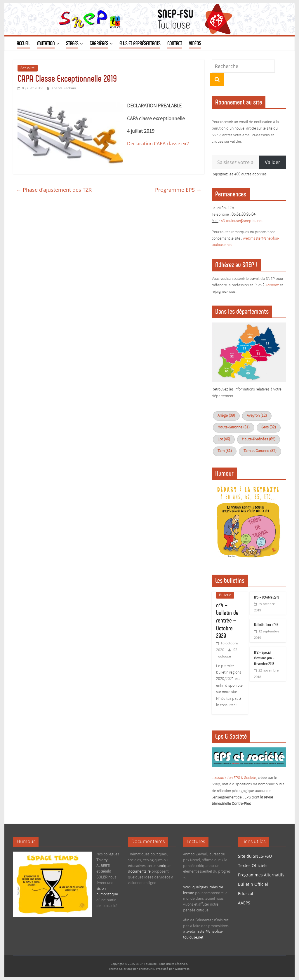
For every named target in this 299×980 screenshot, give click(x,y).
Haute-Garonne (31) (234, 427)
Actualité (28, 68)
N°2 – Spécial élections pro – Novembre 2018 (264, 658)
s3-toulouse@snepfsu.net (242, 221)
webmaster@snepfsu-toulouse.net (203, 935)
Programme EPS (178, 190)
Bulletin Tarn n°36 (266, 625)
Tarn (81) (225, 451)
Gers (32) (269, 427)
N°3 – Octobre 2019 (267, 597)
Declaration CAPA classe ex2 (158, 144)
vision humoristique (107, 892)
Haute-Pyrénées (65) (259, 439)
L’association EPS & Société (234, 778)
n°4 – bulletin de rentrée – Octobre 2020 (227, 621)
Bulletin (225, 595)
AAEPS (244, 903)
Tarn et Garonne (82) (260, 451)
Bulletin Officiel (253, 884)
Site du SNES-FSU (255, 856)
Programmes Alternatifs (261, 875)
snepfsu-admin (64, 88)
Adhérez (272, 285)
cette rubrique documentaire (149, 869)
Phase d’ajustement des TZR (54, 190)
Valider (273, 162)
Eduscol (246, 893)
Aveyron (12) (257, 416)
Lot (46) (224, 439)
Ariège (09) (226, 416)
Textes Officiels (253, 865)
